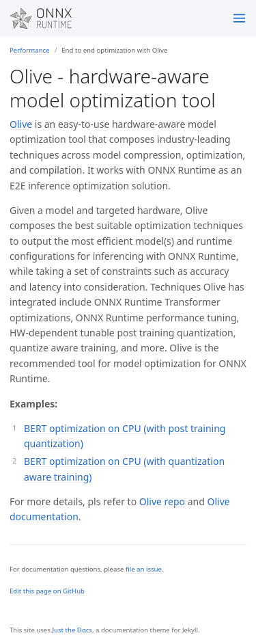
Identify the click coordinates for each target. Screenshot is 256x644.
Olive (21, 124)
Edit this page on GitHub (47, 591)
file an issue (144, 569)
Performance (30, 50)
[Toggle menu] (239, 18)
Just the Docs (72, 630)
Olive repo (162, 501)
